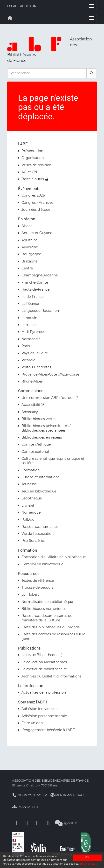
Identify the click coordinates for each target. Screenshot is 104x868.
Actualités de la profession (44, 692)
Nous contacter (29, 795)
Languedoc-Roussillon (40, 311)
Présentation (32, 151)
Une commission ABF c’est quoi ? (50, 398)
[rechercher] (92, 73)
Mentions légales (68, 795)
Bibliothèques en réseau (42, 437)
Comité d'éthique (36, 444)
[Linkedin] (27, 823)
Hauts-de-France (35, 289)
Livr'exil (28, 505)
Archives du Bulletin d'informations (51, 676)
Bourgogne (31, 254)
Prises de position (36, 165)
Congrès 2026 (33, 195)
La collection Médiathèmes (44, 662)
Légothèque (32, 498)
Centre (27, 268)
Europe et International (41, 477)
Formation (31, 470)
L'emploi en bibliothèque (42, 564)
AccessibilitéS (33, 405)
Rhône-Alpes (32, 381)
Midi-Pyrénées (33, 332)
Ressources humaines (40, 527)
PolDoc (28, 519)
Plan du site (25, 807)
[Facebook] (16, 823)
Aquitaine (30, 240)
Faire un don (32, 723)
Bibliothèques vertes (39, 419)
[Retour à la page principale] (10, 18)
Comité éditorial (35, 452)
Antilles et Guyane (37, 233)
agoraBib (66, 823)
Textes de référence (38, 581)
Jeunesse (29, 484)
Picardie (28, 360)
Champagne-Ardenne (40, 275)
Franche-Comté (35, 282)
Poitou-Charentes (36, 367)
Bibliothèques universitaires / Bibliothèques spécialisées (46, 428)
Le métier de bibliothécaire (44, 669)
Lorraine (28, 325)
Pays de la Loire (35, 353)
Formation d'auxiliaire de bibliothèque (54, 557)
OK (87, 858)
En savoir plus (88, 864)
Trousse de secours (38, 587)
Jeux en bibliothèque (39, 491)
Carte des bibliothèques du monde (51, 627)
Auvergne (30, 247)
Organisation (33, 158)
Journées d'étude (36, 210)
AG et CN (29, 172)
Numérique (31, 512)
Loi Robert (30, 594)
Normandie (31, 339)
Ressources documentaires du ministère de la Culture (47, 618)
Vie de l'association (38, 534)
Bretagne (29, 261)
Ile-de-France (32, 297)
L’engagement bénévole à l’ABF (48, 730)
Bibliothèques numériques (44, 609)
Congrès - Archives (37, 203)
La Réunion (31, 304)
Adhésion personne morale (44, 716)
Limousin (29, 318)
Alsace (27, 226)
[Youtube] (37, 823)
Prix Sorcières (33, 541)
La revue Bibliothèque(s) (42, 655)
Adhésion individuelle (39, 709)
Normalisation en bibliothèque (47, 602)
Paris (26, 346)
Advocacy (30, 412)
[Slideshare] (48, 823)
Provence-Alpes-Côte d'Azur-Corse (50, 374)
